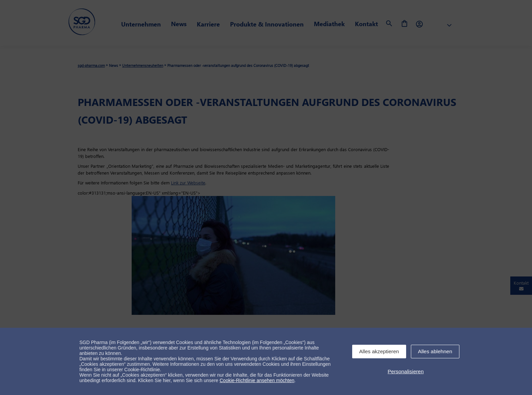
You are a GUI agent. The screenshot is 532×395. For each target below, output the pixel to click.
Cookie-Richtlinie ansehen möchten (257, 380)
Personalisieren (406, 371)
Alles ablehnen (435, 351)
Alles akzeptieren (379, 351)
